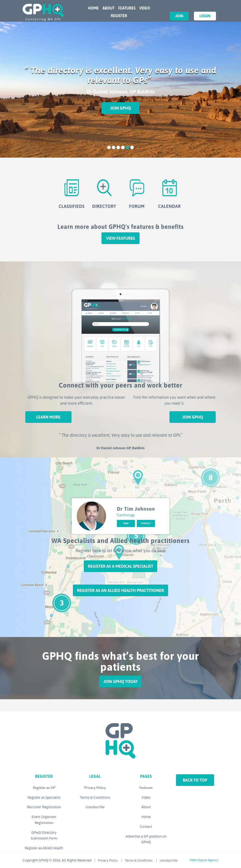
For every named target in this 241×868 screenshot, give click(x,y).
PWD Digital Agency (204, 860)
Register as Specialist (44, 797)
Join (179, 16)
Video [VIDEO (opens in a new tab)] (145, 8)
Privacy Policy (95, 788)
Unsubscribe (95, 807)
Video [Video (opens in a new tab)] (146, 797)
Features (127, 8)
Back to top (195, 780)
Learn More (48, 417)
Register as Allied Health (44, 848)
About (108, 8)
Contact (146, 827)
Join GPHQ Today (120, 681)
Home (93, 8)
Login (205, 16)
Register (119, 16)
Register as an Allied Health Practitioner (120, 590)
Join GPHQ (120, 108)
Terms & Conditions (95, 797)
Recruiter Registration (44, 807)
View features (121, 238)
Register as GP (44, 788)
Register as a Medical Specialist (120, 566)
